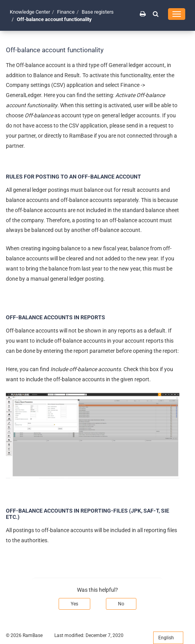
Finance (66, 12)
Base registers (98, 12)
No (121, 604)
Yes (74, 604)
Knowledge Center (30, 12)
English (168, 638)
